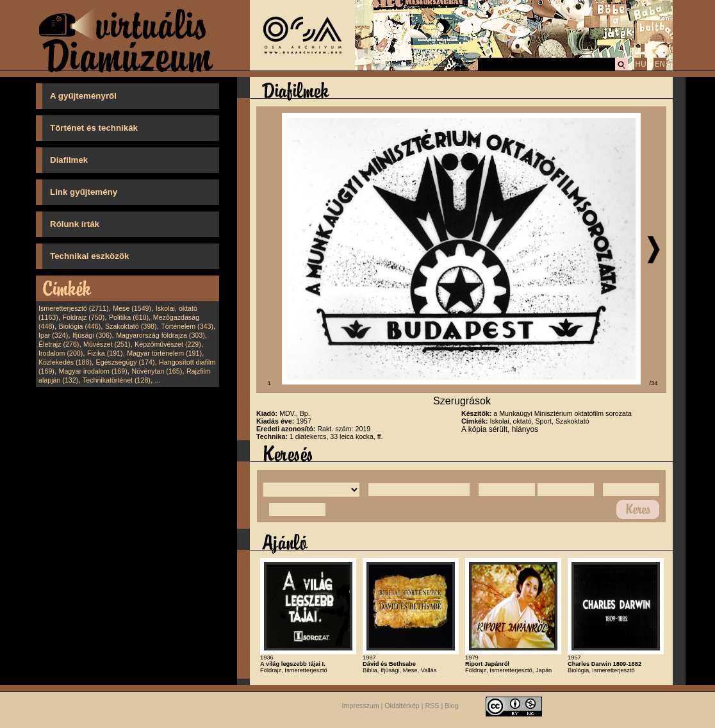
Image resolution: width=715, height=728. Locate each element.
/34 (654, 383)
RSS (432, 706)
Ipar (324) (53, 335)
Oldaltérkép (402, 706)
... (158, 380)
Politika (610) (129, 317)
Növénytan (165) (157, 371)
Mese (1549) (132, 308)
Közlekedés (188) (65, 362)
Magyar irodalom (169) (93, 371)
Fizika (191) (105, 353)
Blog (451, 706)
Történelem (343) (187, 326)
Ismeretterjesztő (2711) (74, 308)
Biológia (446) (80, 326)
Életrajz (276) (59, 344)
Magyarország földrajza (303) (160, 335)
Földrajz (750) (83, 317)
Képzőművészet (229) (168, 344)
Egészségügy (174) (126, 362)
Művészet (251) (107, 344)
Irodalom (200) (61, 353)
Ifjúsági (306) (92, 335)
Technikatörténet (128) (117, 380)
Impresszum (361, 706)
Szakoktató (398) (131, 326)
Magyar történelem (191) (164, 353)
